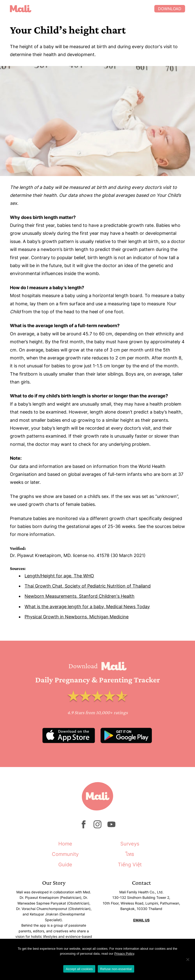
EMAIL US (141, 920)
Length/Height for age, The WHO (59, 576)
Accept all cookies (79, 969)
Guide (65, 865)
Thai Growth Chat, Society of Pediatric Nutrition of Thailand (88, 586)
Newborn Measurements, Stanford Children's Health (80, 596)
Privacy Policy (124, 954)
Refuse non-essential (116, 969)
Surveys (130, 844)
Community (65, 854)
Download (170, 9)
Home (65, 844)
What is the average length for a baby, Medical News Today (87, 607)
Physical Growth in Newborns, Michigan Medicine (77, 617)
